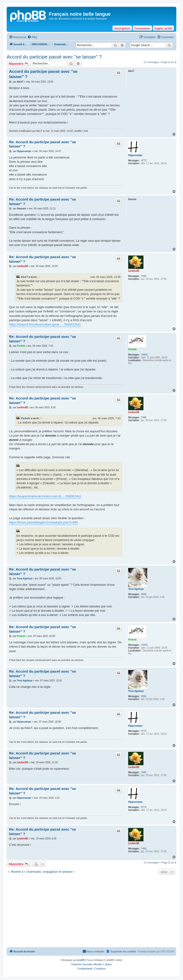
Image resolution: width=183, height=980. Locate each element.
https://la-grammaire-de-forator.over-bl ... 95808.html (45, 496)
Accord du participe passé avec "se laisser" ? (54, 57)
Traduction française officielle (86, 964)
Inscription (122, 28)
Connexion (142, 28)
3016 (144, 594)
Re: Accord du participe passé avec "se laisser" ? (43, 144)
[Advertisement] (91, 911)
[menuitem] (32, 37)
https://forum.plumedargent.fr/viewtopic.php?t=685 (43, 522)
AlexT (24, 277)
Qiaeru (108, 964)
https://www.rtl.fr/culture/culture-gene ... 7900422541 (45, 324)
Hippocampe (135, 155)
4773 (144, 160)
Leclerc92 (134, 271)
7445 (144, 276)
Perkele (132, 349)
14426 (144, 355)
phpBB (81, 960)
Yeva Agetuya (136, 589)
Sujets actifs (163, 28)
